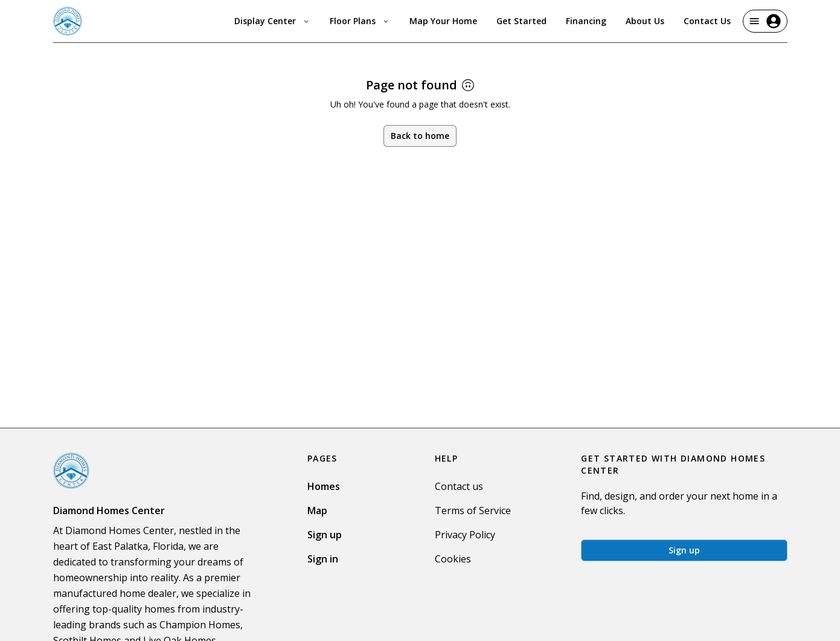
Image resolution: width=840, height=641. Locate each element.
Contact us (459, 486)
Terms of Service (473, 511)
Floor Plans (360, 21)
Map (317, 511)
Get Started (521, 21)
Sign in (323, 559)
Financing (586, 21)
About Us (645, 21)
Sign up (325, 535)
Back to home (420, 136)
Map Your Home (443, 21)
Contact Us (707, 21)
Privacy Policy (465, 535)
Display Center (272, 21)
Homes (324, 486)
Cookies (453, 559)
